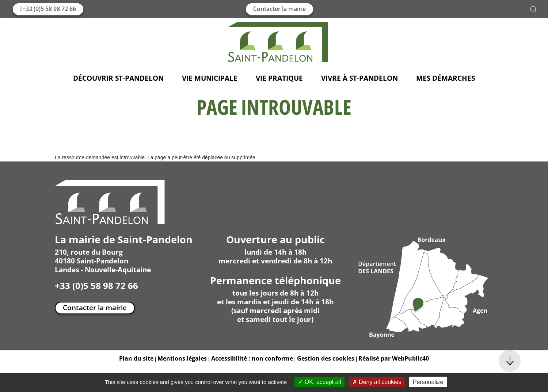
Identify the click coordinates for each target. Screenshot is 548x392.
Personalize (428, 382)
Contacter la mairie (279, 9)
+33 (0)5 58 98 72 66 (48, 9)
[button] (533, 9)
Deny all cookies (377, 382)
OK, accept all (319, 382)
